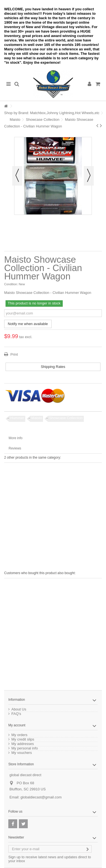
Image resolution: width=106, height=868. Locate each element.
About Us (19, 709)
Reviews (15, 448)
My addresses (23, 744)
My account (17, 725)
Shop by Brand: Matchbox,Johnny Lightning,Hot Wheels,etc (52, 113)
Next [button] (89, 176)
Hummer (17, 418)
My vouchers (22, 753)
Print (14, 354)
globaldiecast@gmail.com (41, 797)
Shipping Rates (53, 367)
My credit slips (23, 739)
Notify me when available (28, 324)
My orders (19, 735)
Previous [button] (17, 176)
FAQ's (16, 714)
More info (16, 438)
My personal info (25, 748)
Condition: (11, 284)
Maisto (15, 120)
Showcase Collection (43, 120)
